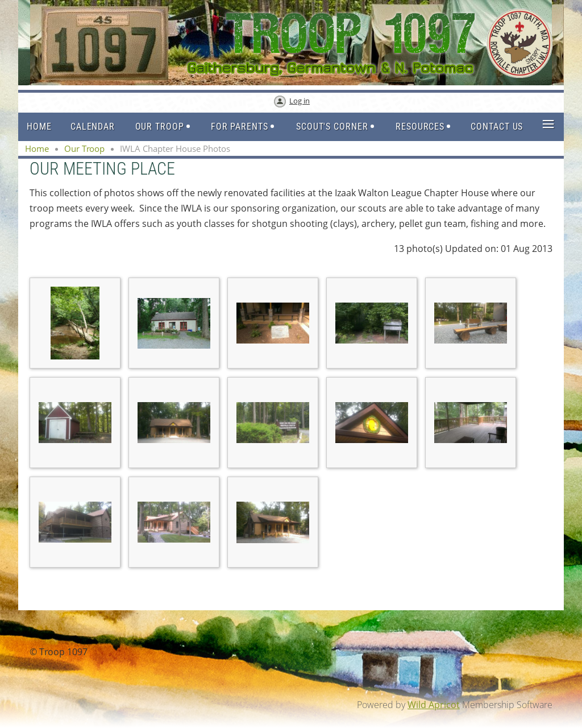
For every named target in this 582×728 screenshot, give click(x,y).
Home (37, 148)
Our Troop (84, 148)
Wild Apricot (434, 705)
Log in (300, 101)
